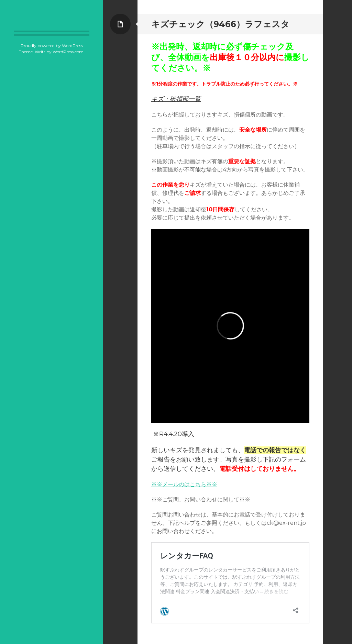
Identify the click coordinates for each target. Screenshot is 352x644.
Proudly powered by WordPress (52, 46)
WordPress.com (68, 52)
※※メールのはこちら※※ (184, 484)
